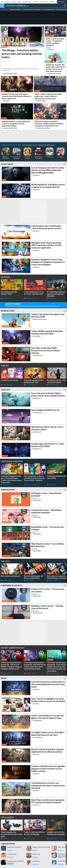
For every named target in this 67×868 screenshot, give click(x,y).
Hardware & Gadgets (11, 585)
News (19, 2)
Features (52, 2)
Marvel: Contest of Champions (32, 10)
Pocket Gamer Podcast (13, 648)
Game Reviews (8, 490)
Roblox (14, 2)
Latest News (7, 164)
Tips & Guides (44, 2)
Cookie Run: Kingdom (15, 10)
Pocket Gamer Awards (49, 10)
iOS (2, 2)
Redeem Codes (27, 2)
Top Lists (5, 561)
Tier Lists (35, 2)
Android (7, 2)
